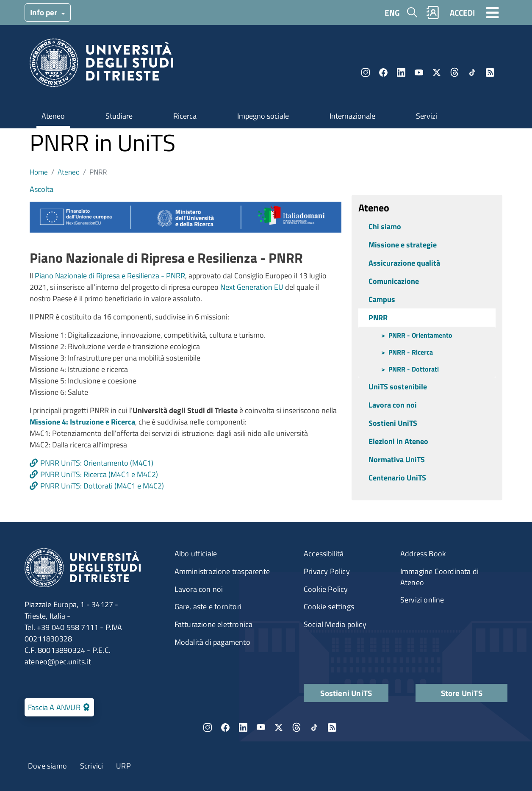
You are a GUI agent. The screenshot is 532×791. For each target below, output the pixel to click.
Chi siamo (385, 226)
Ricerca (185, 116)
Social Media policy (335, 624)
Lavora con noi (393, 405)
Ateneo (53, 116)
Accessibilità (324, 554)
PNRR (378, 318)
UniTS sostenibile (398, 387)
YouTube (419, 72)
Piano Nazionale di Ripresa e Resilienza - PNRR (110, 276)
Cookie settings (329, 606)
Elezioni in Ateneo (398, 441)
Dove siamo (47, 766)
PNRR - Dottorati (414, 369)
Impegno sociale (263, 116)
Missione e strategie (403, 245)
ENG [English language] (392, 12)
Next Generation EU (252, 287)
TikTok (472, 72)
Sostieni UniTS (393, 423)
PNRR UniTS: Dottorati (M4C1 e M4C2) (102, 486)
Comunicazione (394, 281)
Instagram (366, 72)
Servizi (427, 116)
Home (39, 172)
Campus (382, 299)
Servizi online (422, 600)
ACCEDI (462, 12)
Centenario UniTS (397, 478)
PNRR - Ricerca (411, 352)
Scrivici (92, 766)
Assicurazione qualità (404, 263)
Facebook (383, 72)
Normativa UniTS (397, 459)
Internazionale (352, 116)
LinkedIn (401, 72)
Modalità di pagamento (212, 642)
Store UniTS (462, 693)
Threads (454, 72)
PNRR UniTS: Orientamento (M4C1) (97, 463)
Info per (44, 12)
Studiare (119, 116)
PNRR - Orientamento (420, 335)
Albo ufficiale (196, 554)
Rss (490, 72)
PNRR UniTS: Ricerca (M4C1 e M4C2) (99, 474)
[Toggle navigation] (493, 12)
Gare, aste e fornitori (208, 606)
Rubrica (433, 12)
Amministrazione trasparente (222, 571)
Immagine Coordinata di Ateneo (439, 577)
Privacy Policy (327, 571)
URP (123, 766)
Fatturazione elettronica (214, 624)
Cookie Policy (326, 589)
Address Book (423, 554)
